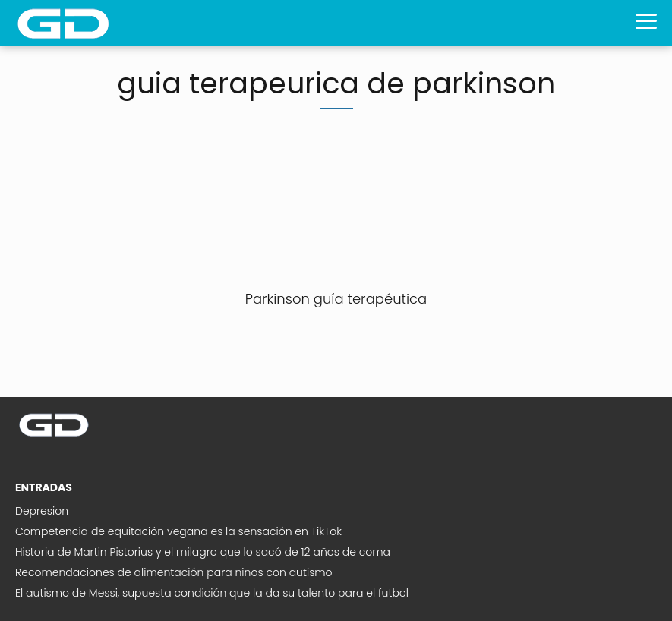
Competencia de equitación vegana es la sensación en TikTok (178, 531)
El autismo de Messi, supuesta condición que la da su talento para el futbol (212, 593)
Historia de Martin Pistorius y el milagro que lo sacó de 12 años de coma (203, 552)
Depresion (42, 511)
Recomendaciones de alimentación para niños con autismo (174, 572)
